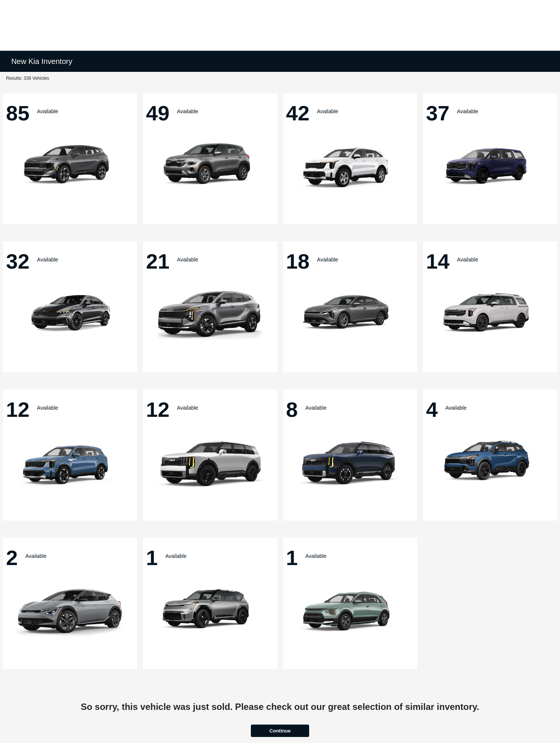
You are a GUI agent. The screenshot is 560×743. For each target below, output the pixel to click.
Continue (280, 731)
